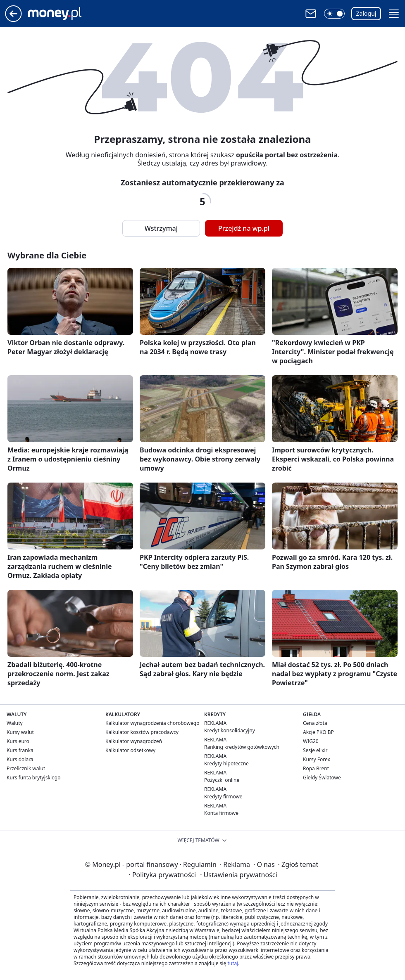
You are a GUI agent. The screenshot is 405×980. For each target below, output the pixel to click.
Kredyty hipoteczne (226, 763)
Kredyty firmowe (223, 797)
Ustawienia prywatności (238, 875)
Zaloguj (366, 13)
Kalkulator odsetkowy (130, 750)
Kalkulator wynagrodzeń (134, 741)
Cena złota (315, 723)
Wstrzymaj (161, 228)
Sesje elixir (315, 750)
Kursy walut (20, 732)
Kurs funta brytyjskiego (33, 778)
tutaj (233, 963)
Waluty (15, 723)
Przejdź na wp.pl (244, 228)
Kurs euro (18, 741)
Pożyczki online (222, 780)
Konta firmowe (221, 813)
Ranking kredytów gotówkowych (242, 747)
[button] (334, 14)
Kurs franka (20, 750)
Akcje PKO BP (318, 732)
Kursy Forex (317, 759)
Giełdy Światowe (322, 778)
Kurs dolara (20, 759)
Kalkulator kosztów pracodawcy (142, 732)
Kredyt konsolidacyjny (230, 730)
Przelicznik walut (26, 768)
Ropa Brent (316, 768)
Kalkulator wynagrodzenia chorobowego (152, 723)
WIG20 (311, 741)
